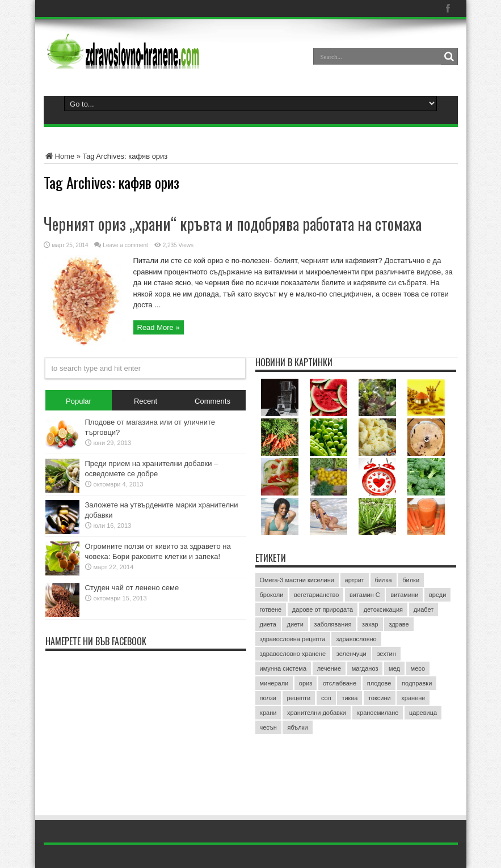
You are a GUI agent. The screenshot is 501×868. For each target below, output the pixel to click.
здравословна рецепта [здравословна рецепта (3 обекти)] (293, 639)
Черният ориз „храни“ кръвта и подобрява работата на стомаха (233, 224)
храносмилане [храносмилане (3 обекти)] (378, 713)
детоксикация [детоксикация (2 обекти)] (383, 609)
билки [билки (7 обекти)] (411, 580)
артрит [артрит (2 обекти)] (355, 580)
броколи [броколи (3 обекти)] (272, 595)
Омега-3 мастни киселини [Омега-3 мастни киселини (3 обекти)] (297, 580)
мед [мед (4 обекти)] (394, 668)
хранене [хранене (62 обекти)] (413, 698)
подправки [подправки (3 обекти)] (417, 683)
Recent (146, 401)
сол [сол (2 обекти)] (326, 698)
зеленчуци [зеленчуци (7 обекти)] (351, 654)
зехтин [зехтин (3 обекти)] (386, 654)
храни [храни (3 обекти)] (268, 713)
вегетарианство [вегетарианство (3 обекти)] (316, 595)
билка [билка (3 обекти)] (384, 580)
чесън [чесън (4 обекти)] (268, 727)
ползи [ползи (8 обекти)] (268, 698)
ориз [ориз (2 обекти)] (306, 683)
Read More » (159, 327)
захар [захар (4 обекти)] (370, 624)
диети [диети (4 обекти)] (295, 624)
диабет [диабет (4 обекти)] (424, 609)
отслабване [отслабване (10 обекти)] (340, 683)
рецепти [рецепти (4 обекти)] (299, 698)
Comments (212, 401)
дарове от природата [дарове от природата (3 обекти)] (323, 609)
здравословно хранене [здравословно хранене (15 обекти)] (293, 654)
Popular (79, 401)
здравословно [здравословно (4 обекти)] (356, 639)
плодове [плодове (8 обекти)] (379, 683)
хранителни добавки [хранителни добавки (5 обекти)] (317, 713)
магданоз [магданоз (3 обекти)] (365, 668)
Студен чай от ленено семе (132, 588)
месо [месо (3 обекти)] (418, 668)
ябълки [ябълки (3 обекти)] (297, 727)
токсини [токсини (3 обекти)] (380, 698)
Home (59, 156)
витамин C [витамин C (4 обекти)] (365, 595)
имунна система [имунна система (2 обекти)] (283, 668)
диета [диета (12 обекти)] (268, 624)
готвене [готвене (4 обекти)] (271, 609)
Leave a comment (125, 245)
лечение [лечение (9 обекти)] (329, 668)
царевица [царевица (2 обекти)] (423, 713)
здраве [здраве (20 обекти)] (399, 624)
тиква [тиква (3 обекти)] (350, 698)
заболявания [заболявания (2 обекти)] (333, 624)
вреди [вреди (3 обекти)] (437, 595)
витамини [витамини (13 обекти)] (404, 595)
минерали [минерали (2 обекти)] (274, 683)
